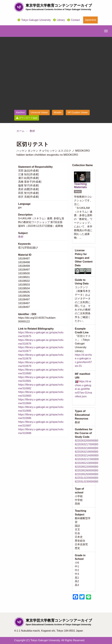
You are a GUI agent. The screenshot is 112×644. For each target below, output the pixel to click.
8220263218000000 (86, 448)
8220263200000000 (86, 441)
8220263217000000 (86, 444)
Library (61, 20)
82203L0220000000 (86, 478)
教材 (32, 131)
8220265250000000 (86, 474)
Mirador (58, 112)
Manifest (20, 112)
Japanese (90, 20)
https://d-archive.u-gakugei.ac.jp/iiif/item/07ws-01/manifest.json (83, 389)
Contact (75, 20)
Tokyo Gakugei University (36, 20)
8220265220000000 (86, 467)
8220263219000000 (86, 452)
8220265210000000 (86, 463)
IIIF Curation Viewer (78, 112)
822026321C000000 (87, 459)
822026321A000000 (87, 455)
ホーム (20, 131)
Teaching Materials (80, 186)
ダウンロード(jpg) (27, 118)
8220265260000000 (86, 470)
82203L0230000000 (86, 482)
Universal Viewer (39, 112)
